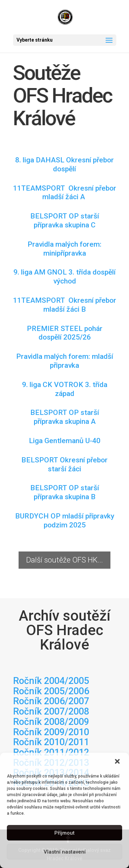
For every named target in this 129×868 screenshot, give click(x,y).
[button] (118, 762)
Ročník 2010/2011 (51, 742)
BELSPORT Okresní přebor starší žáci (64, 464)
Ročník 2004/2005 (51, 681)
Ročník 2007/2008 (51, 711)
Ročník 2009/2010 (51, 732)
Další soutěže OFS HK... (64, 560)
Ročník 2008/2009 (51, 722)
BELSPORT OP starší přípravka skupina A (65, 417)
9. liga (64, 277)
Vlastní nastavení (65, 852)
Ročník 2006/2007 (51, 701)
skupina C (65, 221)
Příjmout (64, 833)
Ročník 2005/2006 (51, 691)
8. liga (64, 164)
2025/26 (65, 333)
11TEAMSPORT (65, 193)
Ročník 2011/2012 (51, 752)
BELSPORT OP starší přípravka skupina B (65, 492)
